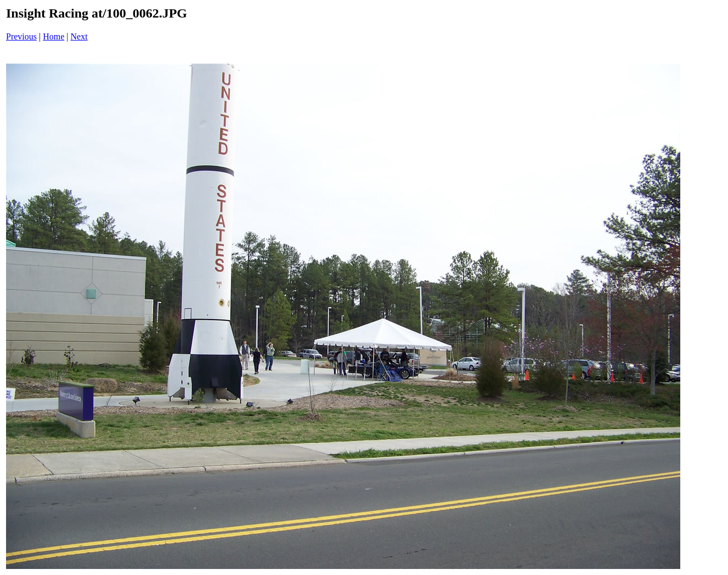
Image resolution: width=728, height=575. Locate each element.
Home (53, 36)
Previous (21, 36)
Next (79, 36)
